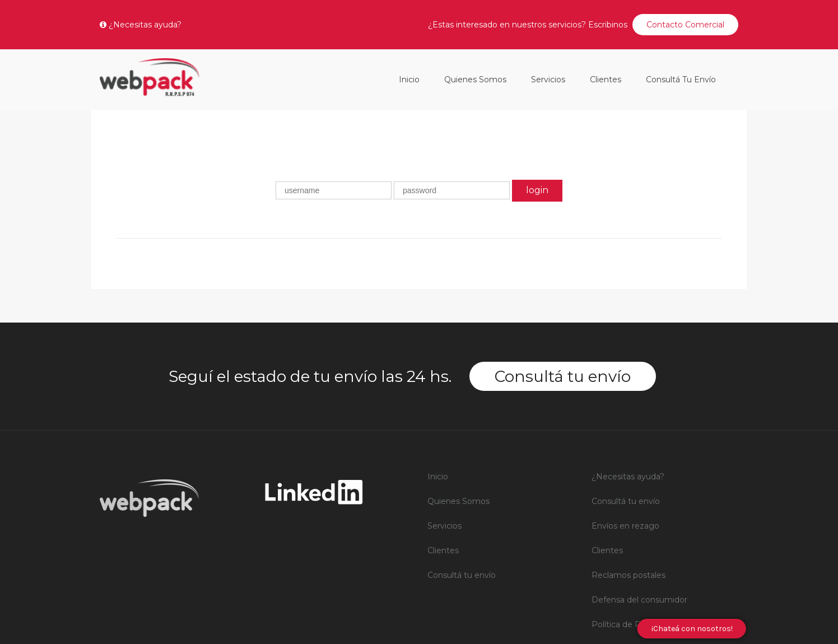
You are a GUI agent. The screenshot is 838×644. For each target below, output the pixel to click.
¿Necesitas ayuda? (141, 25)
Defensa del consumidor (639, 490)
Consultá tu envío (681, 80)
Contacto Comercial (685, 25)
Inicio (409, 80)
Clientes (606, 80)
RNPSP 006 (616, 539)
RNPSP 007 (616, 564)
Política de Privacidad (633, 515)
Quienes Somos (475, 80)
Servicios (548, 80)
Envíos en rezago (625, 416)
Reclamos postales (628, 465)
